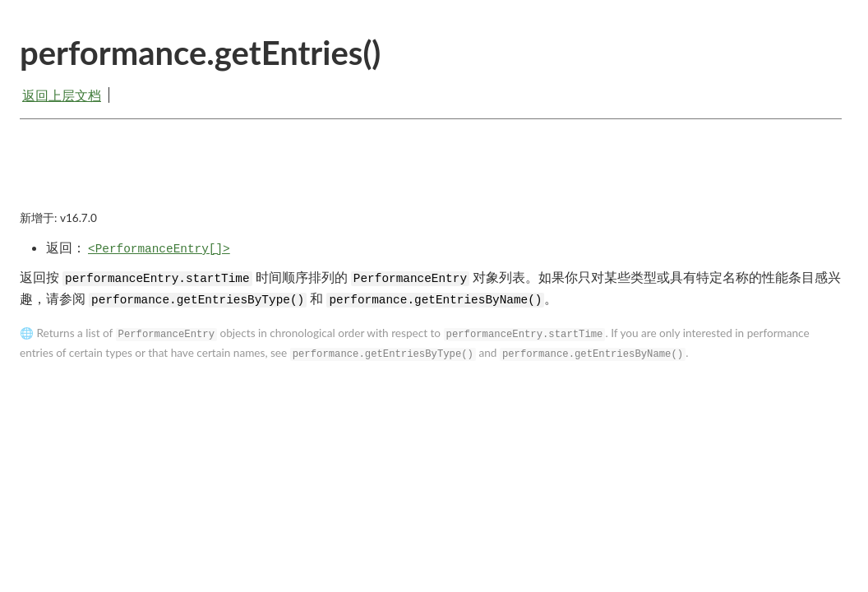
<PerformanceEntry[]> (159, 249)
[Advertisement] (431, 178)
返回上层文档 (62, 95)
